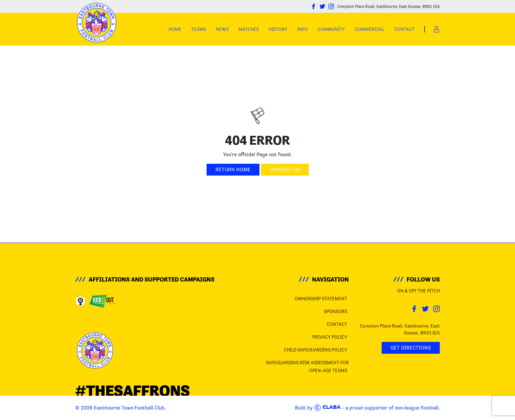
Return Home (233, 169)
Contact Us (285, 169)
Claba (327, 408)
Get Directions (411, 348)
